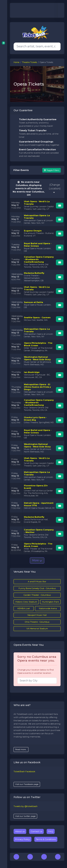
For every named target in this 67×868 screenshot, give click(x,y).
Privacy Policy (23, 839)
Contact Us (36, 831)
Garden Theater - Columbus (37, 595)
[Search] (36, 46)
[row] (37, 205)
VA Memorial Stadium (37, 629)
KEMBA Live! (24, 608)
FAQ (51, 831)
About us (20, 831)
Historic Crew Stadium (26, 602)
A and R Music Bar (37, 582)
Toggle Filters (52, 170)
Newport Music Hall (37, 615)
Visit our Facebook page (27, 784)
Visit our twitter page (25, 816)
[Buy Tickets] (60, 206)
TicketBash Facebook (24, 771)
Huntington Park (50, 602)
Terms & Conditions (46, 839)
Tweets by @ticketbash (26, 806)
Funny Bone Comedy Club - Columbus (37, 588)
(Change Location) (55, 188)
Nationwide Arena (48, 608)
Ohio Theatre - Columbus (37, 622)
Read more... (21, 749)
